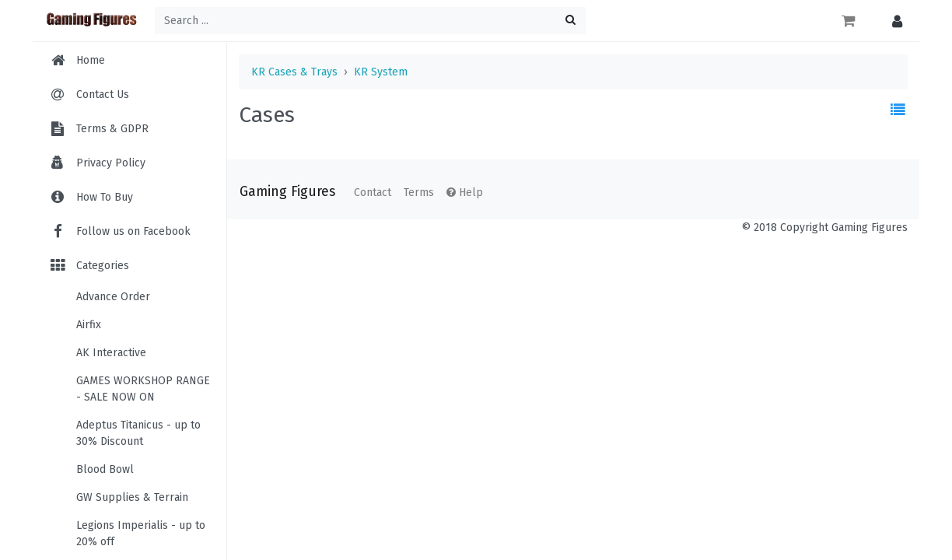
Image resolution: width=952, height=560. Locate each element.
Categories (89, 266)
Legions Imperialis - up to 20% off (141, 534)
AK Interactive (111, 353)
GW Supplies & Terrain (132, 497)
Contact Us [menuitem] (103, 94)
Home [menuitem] (91, 60)
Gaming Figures (287, 192)
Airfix (89, 325)
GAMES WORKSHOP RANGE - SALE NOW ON (143, 389)
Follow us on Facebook (119, 231)
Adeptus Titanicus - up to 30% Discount (138, 433)
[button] (893, 21)
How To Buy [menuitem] (105, 197)
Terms (419, 192)
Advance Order (113, 297)
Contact (373, 192)
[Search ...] (370, 21)
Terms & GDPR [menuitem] (112, 129)
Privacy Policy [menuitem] (111, 163)
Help (465, 192)
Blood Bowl (105, 469)
